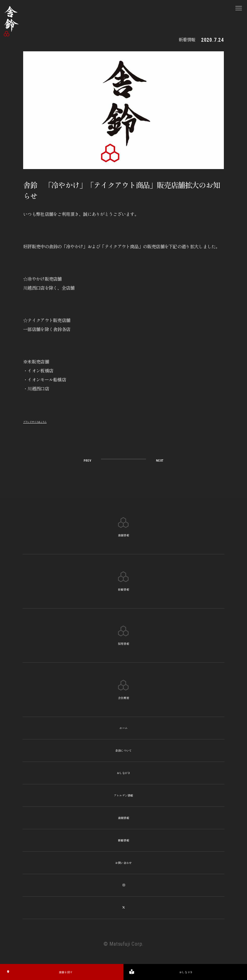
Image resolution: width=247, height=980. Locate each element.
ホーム (123, 728)
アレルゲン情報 (123, 796)
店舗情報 (124, 818)
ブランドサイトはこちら (47, 421)
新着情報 (124, 840)
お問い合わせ (123, 863)
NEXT (156, 460)
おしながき (123, 773)
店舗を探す (39, 972)
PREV (90, 460)
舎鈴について (123, 751)
